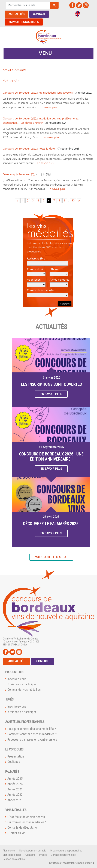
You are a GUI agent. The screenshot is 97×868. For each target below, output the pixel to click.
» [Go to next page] (79, 200)
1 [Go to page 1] (23, 200)
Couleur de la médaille (48, 293)
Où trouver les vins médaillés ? (27, 822)
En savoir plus (48, 107)
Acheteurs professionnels (25, 722)
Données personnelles (63, 855)
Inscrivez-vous (17, 679)
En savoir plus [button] (51, 394)
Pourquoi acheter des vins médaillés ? (32, 729)
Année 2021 (15, 800)
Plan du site (9, 850)
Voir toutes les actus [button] (51, 557)
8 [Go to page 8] (59, 200)
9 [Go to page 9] (65, 200)
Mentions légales (12, 855)
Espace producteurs (24, 22)
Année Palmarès (59, 282)
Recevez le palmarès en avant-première (32, 739)
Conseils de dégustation (23, 827)
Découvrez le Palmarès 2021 (19, 174)
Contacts (30, 855)
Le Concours (14, 749)
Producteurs (15, 672)
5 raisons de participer (22, 684)
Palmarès (12, 772)
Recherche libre (48, 261)
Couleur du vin (36, 272)
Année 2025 (15, 779)
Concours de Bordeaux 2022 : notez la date (29, 148)
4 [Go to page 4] (38, 200)
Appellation (36, 282)
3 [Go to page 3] (33, 200)
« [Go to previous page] (17, 200)
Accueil (7, 70)
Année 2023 (15, 789)
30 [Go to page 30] (73, 200)
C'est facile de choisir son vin (26, 817)
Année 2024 (15, 784)
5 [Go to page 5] (44, 200)
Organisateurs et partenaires (66, 850)
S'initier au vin (16, 833)
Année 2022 (15, 795)
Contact (39, 14)
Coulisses (14, 762)
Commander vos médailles (24, 690)
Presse (43, 855)
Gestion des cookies (14, 859)
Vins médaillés (16, 810)
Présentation (16, 756)
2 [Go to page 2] (28, 200)
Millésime (59, 272)
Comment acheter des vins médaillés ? (32, 734)
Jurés (9, 699)
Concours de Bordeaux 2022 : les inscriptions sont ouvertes (38, 93)
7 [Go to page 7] (54, 200)
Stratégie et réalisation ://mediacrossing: (72, 863)
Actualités (16, 14)
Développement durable (33, 850)
